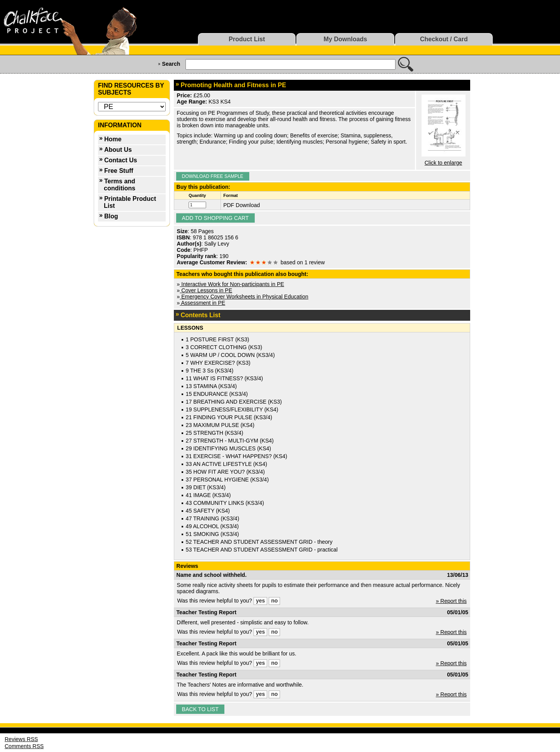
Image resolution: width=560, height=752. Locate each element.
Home (113, 139)
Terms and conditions (120, 185)
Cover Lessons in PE (206, 290)
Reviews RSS (21, 739)
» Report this (451, 601)
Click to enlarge (444, 163)
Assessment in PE (202, 303)
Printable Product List (130, 202)
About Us (118, 150)
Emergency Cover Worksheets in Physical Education (244, 297)
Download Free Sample (213, 176)
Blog (111, 216)
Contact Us (121, 160)
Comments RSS (24, 746)
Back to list (200, 709)
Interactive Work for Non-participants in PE (232, 284)
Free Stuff (119, 171)
